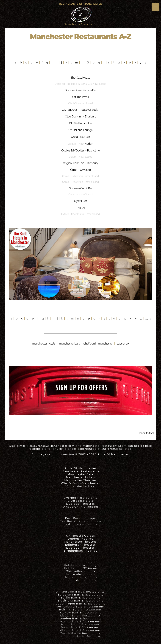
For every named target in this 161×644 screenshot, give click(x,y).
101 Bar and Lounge (80, 130)
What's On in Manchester (80, 483)
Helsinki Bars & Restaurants (80, 610)
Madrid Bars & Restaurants (80, 622)
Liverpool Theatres (81, 504)
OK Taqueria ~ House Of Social (80, 110)
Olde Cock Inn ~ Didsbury (80, 116)
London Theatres (80, 539)
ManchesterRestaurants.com (105, 446)
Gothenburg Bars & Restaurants (80, 607)
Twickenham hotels (80, 574)
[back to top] (146, 433)
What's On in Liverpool (81, 507)
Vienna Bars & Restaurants (81, 631)
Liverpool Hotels (81, 501)
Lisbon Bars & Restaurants (80, 616)
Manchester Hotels (80, 477)
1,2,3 (148, 318)
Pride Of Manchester (113, 454)
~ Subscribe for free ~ (80, 486)
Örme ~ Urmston (80, 170)
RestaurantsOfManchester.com (51, 446)
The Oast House (80, 78)
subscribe (123, 343)
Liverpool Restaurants (80, 498)
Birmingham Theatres (80, 551)
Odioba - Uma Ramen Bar (80, 90)
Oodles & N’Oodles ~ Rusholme (80, 150)
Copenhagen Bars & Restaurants (81, 604)
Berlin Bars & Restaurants (80, 598)
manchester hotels (44, 343)
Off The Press (80, 97)
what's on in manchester (98, 343)
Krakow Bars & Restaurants (80, 613)
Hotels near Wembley (80, 565)
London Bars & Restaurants (81, 619)
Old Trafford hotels (80, 571)
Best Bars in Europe (80, 518)
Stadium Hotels (80, 562)
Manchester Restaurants (81, 471)
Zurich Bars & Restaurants (80, 634)
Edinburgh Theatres (80, 545)
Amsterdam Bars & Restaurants (80, 592)
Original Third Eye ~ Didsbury (80, 163)
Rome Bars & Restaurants (81, 628)
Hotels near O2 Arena (80, 568)
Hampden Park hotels (80, 577)
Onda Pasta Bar (81, 137)
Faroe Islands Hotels (80, 580)
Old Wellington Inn (80, 123)
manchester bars (70, 343)
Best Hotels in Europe (81, 524)
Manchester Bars (81, 474)
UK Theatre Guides (80, 536)
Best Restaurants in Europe (80, 521)
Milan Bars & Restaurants (81, 625)
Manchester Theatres (80, 480)
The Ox (80, 208)
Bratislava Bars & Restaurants (80, 601)
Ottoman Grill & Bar (80, 188)
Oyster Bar (80, 201)
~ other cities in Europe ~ (80, 637)
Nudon (89, 144)
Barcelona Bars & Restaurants (80, 595)
